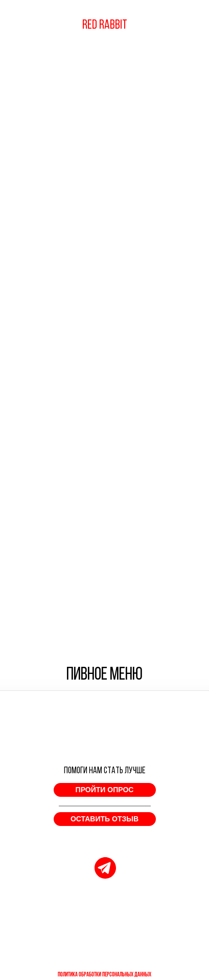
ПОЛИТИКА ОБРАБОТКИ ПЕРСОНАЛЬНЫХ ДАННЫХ (104, 975)
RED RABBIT (105, 25)
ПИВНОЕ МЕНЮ (104, 675)
